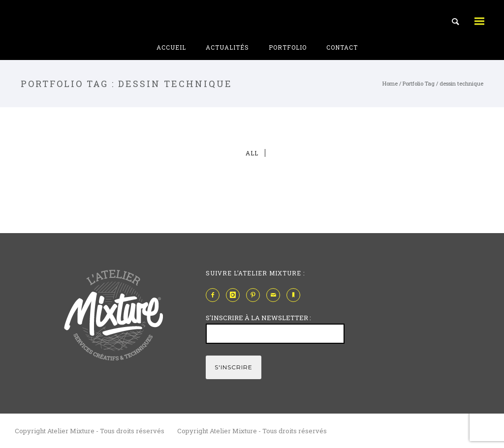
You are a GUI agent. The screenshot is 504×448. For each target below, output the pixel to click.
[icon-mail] (276, 295)
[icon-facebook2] (215, 295)
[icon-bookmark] (296, 295)
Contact (342, 47)
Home (390, 83)
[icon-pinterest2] (255, 295)
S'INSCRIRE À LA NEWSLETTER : (258, 318)
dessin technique (461, 83)
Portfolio (288, 47)
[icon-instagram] (235, 295)
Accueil (171, 47)
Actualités (227, 47)
